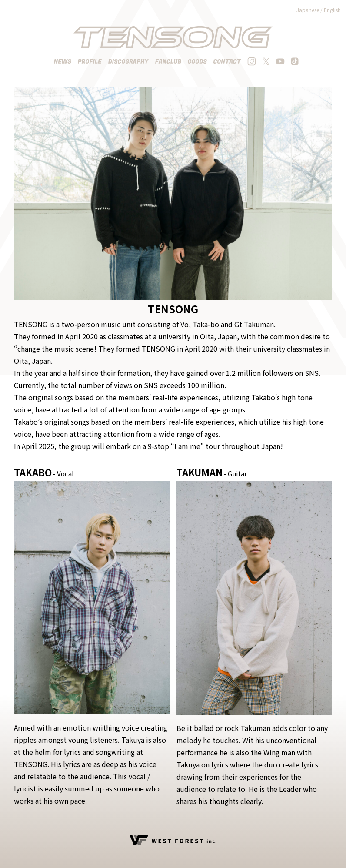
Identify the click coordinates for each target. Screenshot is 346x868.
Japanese (308, 10)
